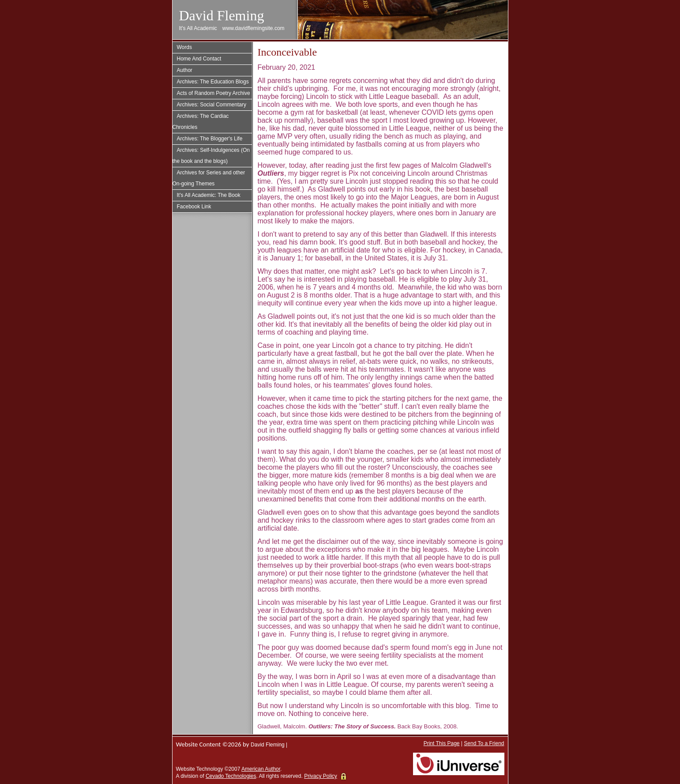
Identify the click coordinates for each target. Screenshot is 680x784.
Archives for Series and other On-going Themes (209, 178)
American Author (261, 769)
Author (185, 70)
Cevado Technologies (231, 776)
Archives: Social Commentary (212, 105)
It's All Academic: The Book (209, 195)
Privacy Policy (321, 776)
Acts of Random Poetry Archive (214, 93)
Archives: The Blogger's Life (210, 139)
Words (184, 47)
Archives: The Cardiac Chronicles (201, 122)
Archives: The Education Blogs (213, 82)
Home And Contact (199, 59)
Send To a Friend (484, 743)
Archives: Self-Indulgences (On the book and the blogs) (211, 156)
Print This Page (442, 743)
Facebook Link (194, 207)
